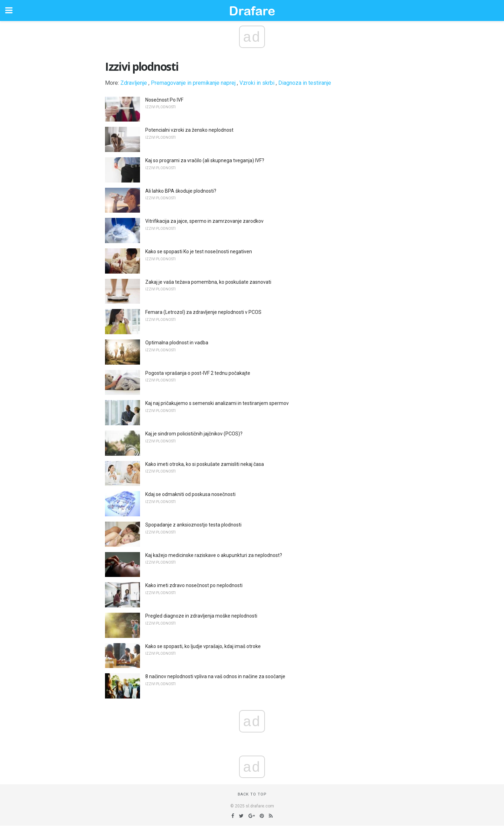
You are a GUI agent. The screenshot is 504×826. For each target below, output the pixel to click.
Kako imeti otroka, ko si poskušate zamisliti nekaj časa (205, 464)
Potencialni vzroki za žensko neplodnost (189, 130)
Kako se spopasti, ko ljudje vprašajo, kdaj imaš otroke (203, 646)
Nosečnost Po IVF (164, 100)
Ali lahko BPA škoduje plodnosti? (181, 191)
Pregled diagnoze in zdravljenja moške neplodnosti (201, 616)
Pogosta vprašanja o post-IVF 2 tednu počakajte (198, 373)
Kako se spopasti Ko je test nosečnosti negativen (199, 252)
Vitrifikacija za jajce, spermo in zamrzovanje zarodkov (204, 221)
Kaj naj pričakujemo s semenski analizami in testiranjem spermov (217, 403)
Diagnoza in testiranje (305, 83)
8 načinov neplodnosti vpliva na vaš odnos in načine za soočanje (215, 676)
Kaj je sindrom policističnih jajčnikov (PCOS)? (194, 434)
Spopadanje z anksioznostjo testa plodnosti (193, 525)
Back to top (252, 794)
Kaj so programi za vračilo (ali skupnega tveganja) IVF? (205, 160)
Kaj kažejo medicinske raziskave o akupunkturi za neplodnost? (214, 555)
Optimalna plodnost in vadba (177, 343)
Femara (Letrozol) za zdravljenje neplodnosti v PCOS (203, 312)
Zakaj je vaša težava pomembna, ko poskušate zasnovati (208, 282)
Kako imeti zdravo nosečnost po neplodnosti (194, 585)
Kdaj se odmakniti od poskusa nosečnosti (190, 494)
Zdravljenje (134, 83)
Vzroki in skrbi (257, 83)
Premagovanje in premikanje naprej (193, 83)
